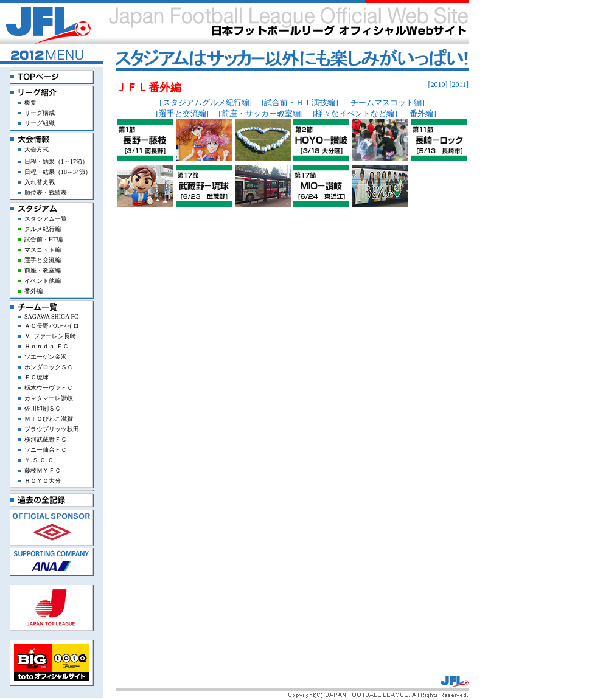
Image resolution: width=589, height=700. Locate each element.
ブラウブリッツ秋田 (52, 429)
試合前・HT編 (44, 239)
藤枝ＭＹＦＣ (43, 470)
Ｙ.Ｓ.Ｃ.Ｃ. (40, 460)
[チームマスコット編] (386, 102)
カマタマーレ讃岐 (49, 398)
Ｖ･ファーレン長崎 (50, 336)
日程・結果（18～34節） (58, 172)
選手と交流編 (43, 260)
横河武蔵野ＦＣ (46, 439)
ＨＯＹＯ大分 (43, 481)
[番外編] (422, 113)
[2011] (459, 85)
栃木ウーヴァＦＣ (49, 388)
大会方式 (37, 149)
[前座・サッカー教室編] (261, 113)
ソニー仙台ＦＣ (46, 450)
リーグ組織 (40, 123)
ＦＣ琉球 (37, 377)
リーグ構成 (40, 113)
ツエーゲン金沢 (46, 357)
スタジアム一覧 (46, 219)
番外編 (33, 291)
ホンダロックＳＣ (49, 367)
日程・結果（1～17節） (56, 161)
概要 (30, 102)
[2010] (437, 85)
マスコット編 (43, 250)
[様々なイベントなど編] (355, 113)
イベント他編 (43, 281)
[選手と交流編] (182, 113)
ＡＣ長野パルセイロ (52, 326)
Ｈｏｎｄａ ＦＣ (47, 346)
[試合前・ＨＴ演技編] (300, 102)
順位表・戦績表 (46, 192)
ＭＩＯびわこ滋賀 (49, 419)
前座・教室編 (43, 270)
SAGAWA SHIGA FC (51, 317)
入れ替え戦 (40, 182)
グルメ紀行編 (43, 229)
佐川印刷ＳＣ (43, 408)
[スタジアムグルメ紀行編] (206, 102)
